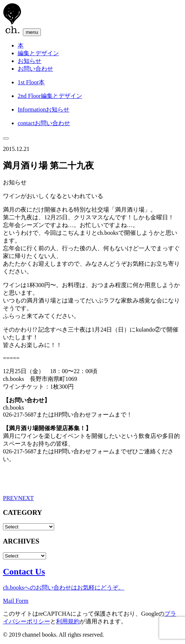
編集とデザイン (38, 53)
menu (32, 32)
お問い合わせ (35, 69)
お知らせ (29, 61)
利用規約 (68, 621)
